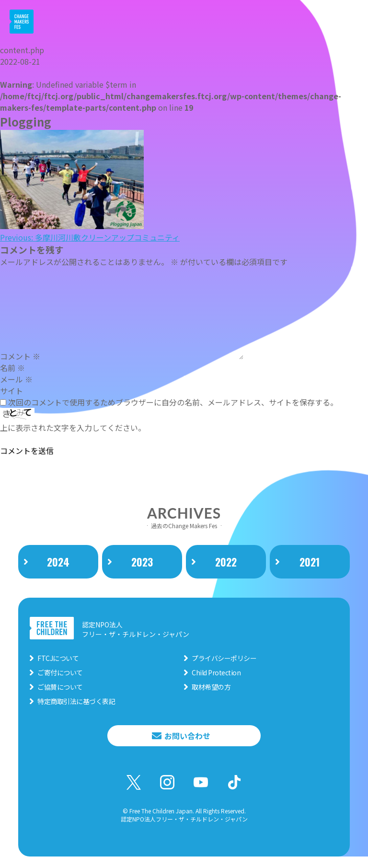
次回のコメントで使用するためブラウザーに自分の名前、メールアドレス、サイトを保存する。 (173, 402)
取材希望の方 (211, 687)
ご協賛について (60, 687)
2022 (226, 563)
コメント (20, 356)
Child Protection (216, 673)
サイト (11, 391)
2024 (58, 563)
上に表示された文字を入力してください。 (73, 428)
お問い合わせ (187, 736)
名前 (12, 368)
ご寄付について (60, 673)
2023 (142, 563)
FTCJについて (58, 659)
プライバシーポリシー (224, 659)
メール (16, 379)
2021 (310, 563)
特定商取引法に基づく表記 (76, 702)
